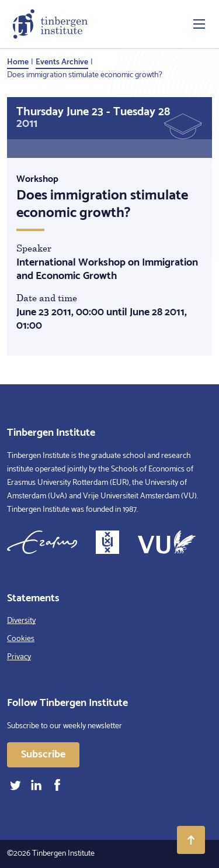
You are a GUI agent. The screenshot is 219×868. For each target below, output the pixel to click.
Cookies (21, 639)
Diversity (21, 621)
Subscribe (43, 755)
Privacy (19, 657)
